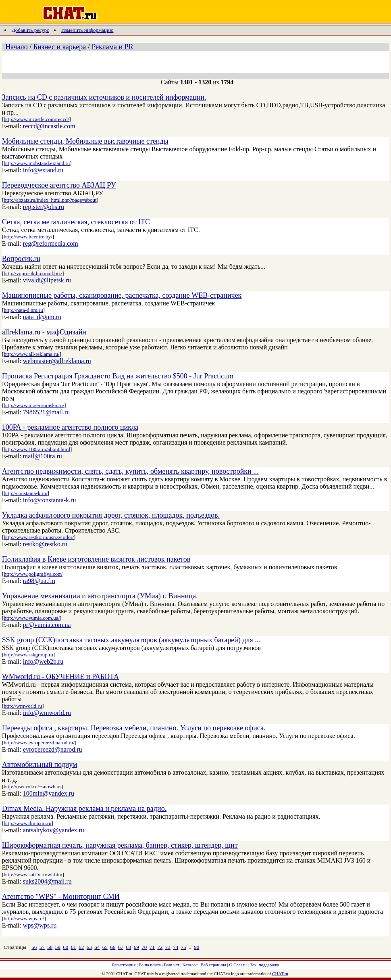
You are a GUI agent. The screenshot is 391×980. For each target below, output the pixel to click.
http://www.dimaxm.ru (27, 823)
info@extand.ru (43, 170)
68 (128, 947)
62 (81, 947)
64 (97, 947)
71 (152, 947)
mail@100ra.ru (43, 456)
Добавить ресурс (30, 30)
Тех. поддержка (264, 965)
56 (34, 947)
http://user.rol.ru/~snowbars (33, 787)
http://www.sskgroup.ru (28, 655)
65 (105, 947)
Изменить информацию (87, 30)
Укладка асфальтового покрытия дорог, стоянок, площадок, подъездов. (111, 515)
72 (160, 947)
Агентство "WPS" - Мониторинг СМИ (61, 896)
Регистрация (124, 965)
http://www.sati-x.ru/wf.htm (33, 874)
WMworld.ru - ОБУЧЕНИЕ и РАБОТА (60, 677)
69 (136, 947)
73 (168, 947)
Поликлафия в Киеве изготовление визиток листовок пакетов (96, 559)
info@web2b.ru (43, 661)
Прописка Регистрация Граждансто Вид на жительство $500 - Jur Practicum (118, 376)
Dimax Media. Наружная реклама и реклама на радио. (84, 809)
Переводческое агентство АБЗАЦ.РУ (59, 185)
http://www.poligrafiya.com (33, 574)
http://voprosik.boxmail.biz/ (33, 273)
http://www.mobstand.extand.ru (37, 163)
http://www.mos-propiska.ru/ (34, 405)
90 (197, 947)
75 (184, 947)
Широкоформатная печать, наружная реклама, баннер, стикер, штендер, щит (120, 845)
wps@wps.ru (40, 925)
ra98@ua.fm (39, 581)
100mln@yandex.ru (49, 793)
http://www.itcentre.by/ (28, 237)
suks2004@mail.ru (47, 881)
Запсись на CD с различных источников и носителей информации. (104, 97)
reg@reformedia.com (51, 243)
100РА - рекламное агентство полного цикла (70, 427)
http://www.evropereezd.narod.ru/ (39, 743)
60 (66, 947)
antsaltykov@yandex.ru (54, 830)
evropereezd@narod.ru (53, 749)
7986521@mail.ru (47, 412)
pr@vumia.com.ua (47, 625)
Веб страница (213, 965)
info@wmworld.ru (47, 713)
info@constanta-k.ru (50, 500)
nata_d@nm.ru (42, 317)
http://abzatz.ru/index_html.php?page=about (50, 200)
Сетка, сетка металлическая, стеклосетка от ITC (76, 222)
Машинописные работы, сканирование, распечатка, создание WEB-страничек (122, 295)
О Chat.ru (238, 965)
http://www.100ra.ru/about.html (37, 449)
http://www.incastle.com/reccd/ (36, 119)
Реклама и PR (112, 47)
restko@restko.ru (45, 544)
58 (50, 947)
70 (144, 947)
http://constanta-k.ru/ (26, 493)
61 (74, 947)
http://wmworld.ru (23, 706)
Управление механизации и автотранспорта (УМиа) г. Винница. (100, 596)
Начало (16, 47)
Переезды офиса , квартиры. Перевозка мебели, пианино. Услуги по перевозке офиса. (134, 728)
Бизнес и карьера (60, 47)
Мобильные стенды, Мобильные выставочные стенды (85, 141)
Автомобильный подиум (40, 765)
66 (113, 947)
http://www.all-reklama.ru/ (32, 354)
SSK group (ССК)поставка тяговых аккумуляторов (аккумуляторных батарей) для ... (131, 640)
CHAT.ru (280, 974)
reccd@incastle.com (49, 126)
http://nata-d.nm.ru (23, 310)
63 (89, 947)
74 (176, 947)
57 (42, 947)
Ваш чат (172, 965)
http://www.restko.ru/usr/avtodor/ (39, 537)
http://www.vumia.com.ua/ (32, 618)
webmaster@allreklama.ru (57, 361)
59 (58, 947)
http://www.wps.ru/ (24, 918)
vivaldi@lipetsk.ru (47, 280)
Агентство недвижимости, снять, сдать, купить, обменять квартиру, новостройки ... (130, 471)
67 (121, 947)
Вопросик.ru (21, 259)
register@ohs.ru (44, 207)
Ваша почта (150, 965)
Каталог (190, 965)
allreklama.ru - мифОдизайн (44, 332)
